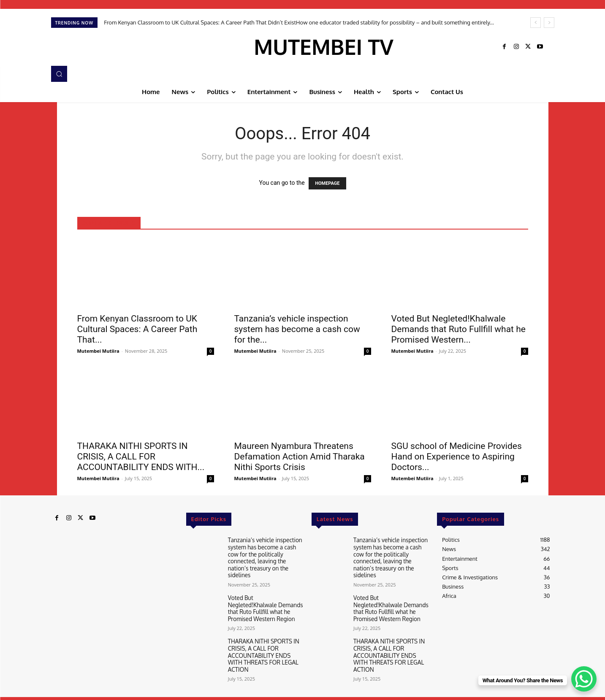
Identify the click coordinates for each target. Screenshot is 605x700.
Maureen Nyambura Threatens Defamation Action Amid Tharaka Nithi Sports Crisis (300, 457)
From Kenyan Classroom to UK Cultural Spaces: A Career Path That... (137, 329)
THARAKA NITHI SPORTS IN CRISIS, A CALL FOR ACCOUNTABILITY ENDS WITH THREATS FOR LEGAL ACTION (266, 647)
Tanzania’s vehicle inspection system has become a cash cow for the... (297, 329)
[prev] (536, 23)
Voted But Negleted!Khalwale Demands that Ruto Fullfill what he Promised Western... (458, 329)
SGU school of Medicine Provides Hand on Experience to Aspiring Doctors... (457, 457)
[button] (59, 74)
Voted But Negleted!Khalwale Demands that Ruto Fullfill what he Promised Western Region (264, 605)
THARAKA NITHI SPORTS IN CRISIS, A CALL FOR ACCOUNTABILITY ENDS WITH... (141, 457)
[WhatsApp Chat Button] (584, 679)
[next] (549, 23)
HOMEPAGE (327, 183)
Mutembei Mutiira (98, 351)
